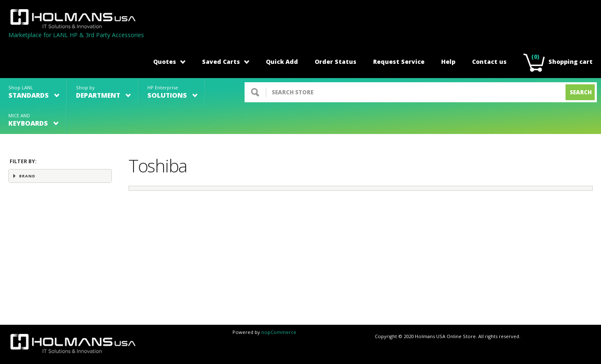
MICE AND (33, 120)
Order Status (336, 62)
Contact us (489, 62)
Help (448, 62)
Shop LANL (34, 92)
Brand (27, 176)
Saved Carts (226, 62)
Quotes (169, 62)
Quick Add (282, 62)
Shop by (103, 92)
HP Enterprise (172, 92)
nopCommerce (279, 332)
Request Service (399, 62)
